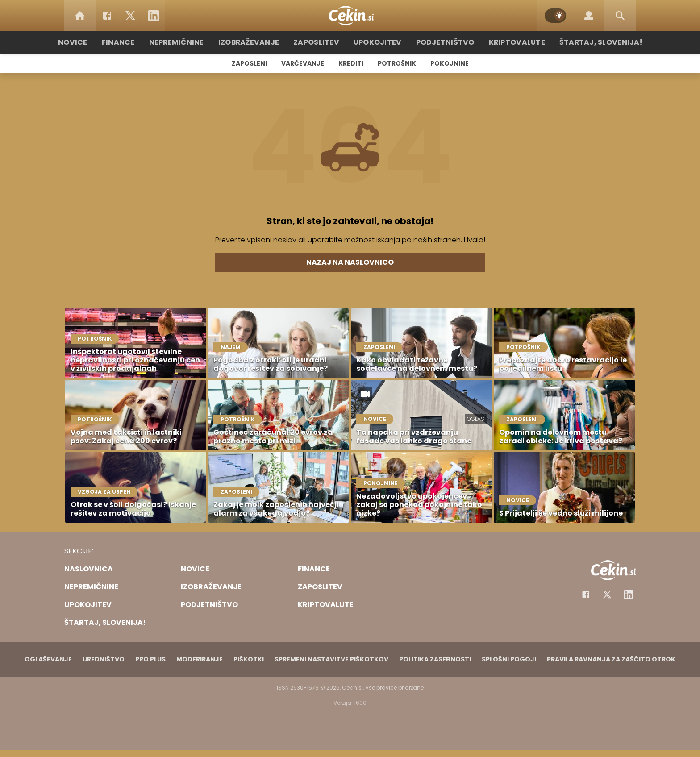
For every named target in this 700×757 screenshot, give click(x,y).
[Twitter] (130, 16)
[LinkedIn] (154, 16)
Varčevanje (303, 63)
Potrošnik (397, 63)
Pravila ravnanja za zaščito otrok (611, 659)
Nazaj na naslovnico (350, 262)
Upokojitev (377, 42)
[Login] (589, 16)
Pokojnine (450, 63)
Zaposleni (249, 63)
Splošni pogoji (509, 659)
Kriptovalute (507, 42)
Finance (134, 42)
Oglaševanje (48, 659)
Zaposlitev (320, 42)
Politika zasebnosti (435, 659)
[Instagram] (629, 595)
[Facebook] (107, 16)
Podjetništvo (440, 42)
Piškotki (249, 659)
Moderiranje (200, 659)
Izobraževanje (257, 42)
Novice (91, 42)
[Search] (620, 16)
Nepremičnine (189, 42)
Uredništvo (104, 659)
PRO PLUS (150, 659)
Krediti (351, 63)
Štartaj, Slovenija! (585, 42)
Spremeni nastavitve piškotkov (331, 659)
